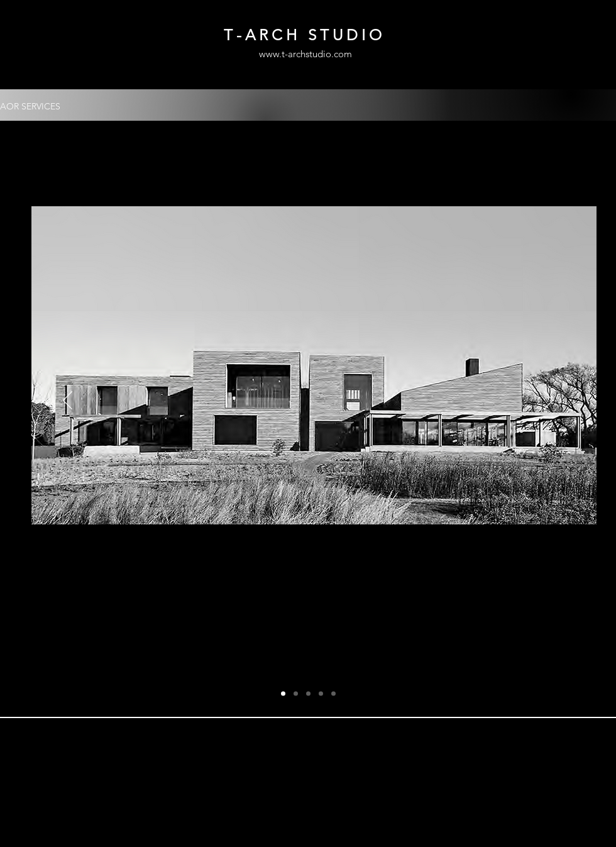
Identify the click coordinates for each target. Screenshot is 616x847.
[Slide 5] (333, 694)
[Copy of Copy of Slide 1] (308, 694)
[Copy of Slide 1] (296, 694)
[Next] (548, 401)
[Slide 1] (283, 694)
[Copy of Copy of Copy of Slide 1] (321, 694)
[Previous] (68, 401)
